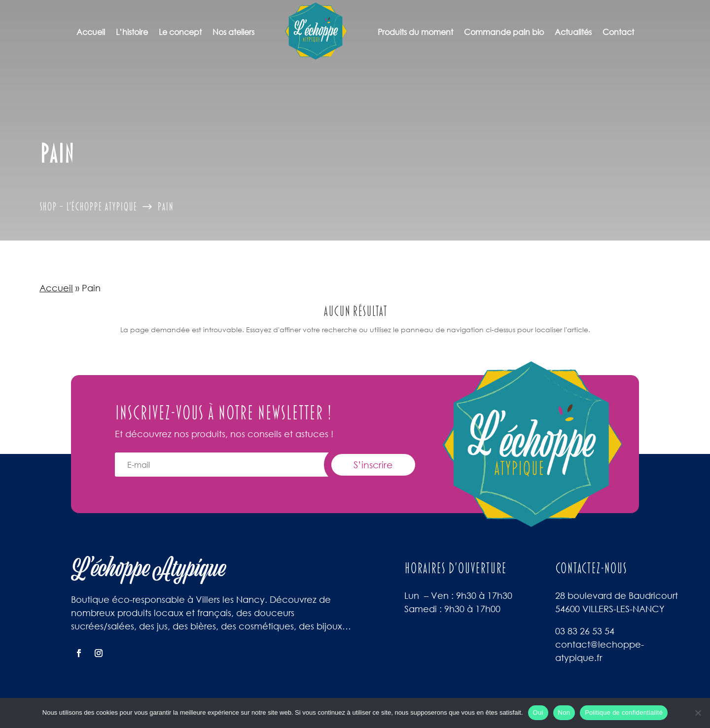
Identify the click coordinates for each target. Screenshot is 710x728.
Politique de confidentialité (624, 712)
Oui (538, 712)
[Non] (698, 713)
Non (564, 712)
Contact (618, 32)
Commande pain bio (504, 32)
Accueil (91, 32)
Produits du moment (415, 32)
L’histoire (132, 32)
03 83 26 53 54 (585, 631)
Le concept (180, 32)
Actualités (573, 32)
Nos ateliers (233, 32)
